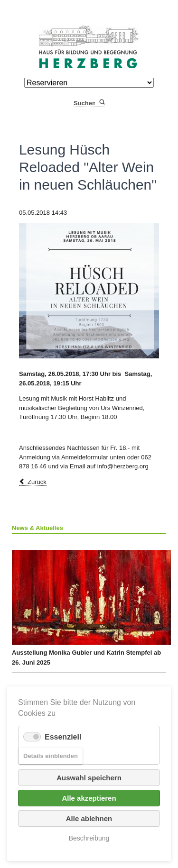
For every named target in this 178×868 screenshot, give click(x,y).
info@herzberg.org (123, 466)
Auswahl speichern (89, 778)
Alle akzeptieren (89, 798)
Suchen (101, 103)
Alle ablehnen (89, 818)
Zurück (37, 482)
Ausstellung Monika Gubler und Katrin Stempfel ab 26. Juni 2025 (89, 608)
